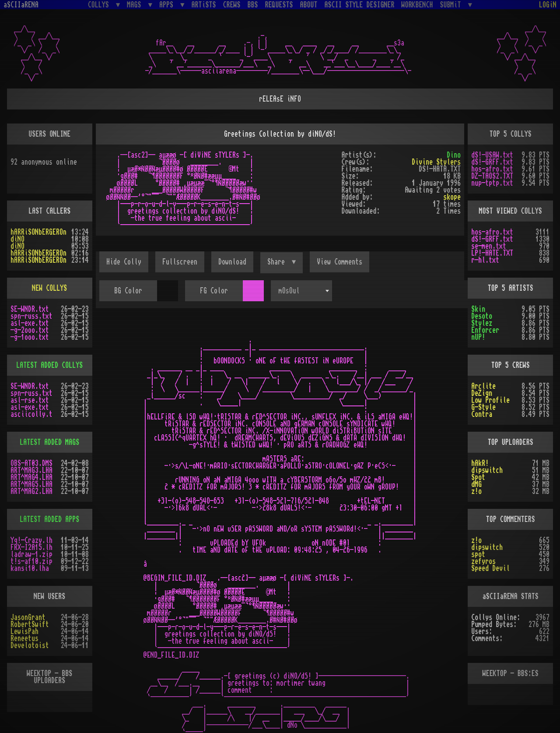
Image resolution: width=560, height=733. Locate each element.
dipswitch (487, 470)
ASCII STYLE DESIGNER (360, 5)
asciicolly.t (31, 414)
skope (452, 197)
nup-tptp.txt (492, 183)
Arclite (483, 386)
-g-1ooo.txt (30, 337)
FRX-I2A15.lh (31, 547)
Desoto (482, 316)
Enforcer (485, 330)
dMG (476, 484)
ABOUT (309, 5)
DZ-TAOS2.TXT (492, 176)
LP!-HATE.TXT (492, 253)
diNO (17, 239)
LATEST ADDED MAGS (49, 442)
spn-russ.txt (31, 316)
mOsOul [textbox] (289, 291)
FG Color (214, 291)
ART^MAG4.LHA (31, 477)
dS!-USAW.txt (492, 155)
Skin (478, 309)
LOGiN (548, 5)
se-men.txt (489, 246)
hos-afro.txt (492, 169)
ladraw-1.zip (31, 554)
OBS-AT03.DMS (31, 463)
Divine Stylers (436, 162)
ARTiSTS (204, 5)
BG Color (128, 291)
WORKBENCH (417, 5)
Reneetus (24, 638)
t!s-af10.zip (31, 561)
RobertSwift (30, 624)
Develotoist (30, 645)
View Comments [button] (339, 262)
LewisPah (24, 631)
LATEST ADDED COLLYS (49, 365)
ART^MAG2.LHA (31, 491)
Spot (478, 477)
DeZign (482, 393)
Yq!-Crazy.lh (31, 540)
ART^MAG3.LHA (31, 470)
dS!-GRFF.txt (492, 162)
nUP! (478, 337)
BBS (253, 5)
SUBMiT (452, 5)
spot (478, 554)
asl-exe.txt (30, 323)
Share (278, 262)
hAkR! (480, 463)
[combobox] (301, 291)
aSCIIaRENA (21, 5)
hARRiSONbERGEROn (38, 232)
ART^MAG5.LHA (31, 484)
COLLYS (100, 5)
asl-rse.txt (30, 400)
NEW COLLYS (49, 288)
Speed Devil (490, 568)
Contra (482, 414)
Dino (454, 155)
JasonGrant (28, 617)
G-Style (483, 407)
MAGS (136, 5)
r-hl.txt (485, 260)
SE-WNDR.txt (30, 309)
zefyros (483, 561)
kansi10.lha (30, 568)
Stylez (482, 323)
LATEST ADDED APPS (49, 519)
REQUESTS (279, 5)
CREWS (232, 5)
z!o (476, 491)
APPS (168, 5)
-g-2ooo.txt (30, 330)
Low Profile (490, 400)
